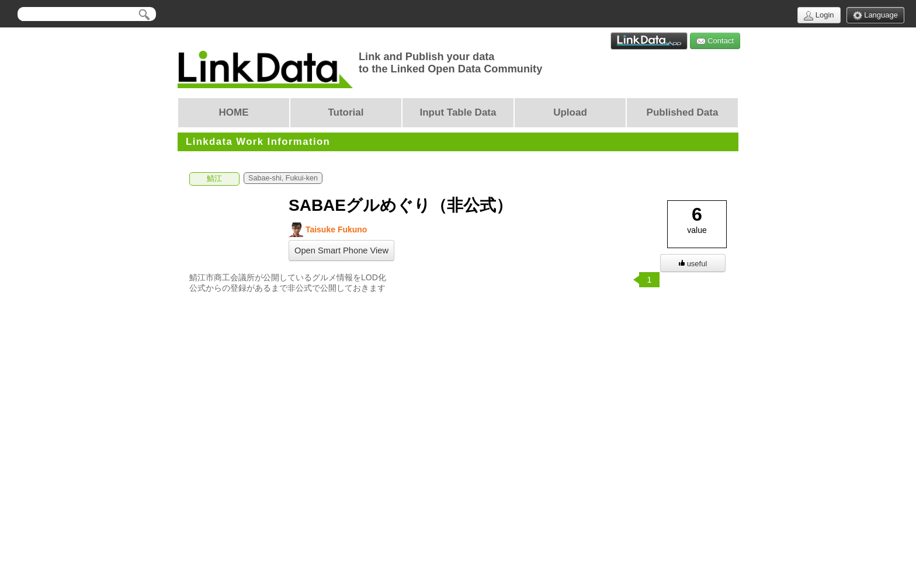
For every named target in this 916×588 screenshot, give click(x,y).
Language (875, 15)
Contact (715, 41)
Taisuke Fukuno (328, 230)
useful (693, 264)
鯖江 (214, 179)
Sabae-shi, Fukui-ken (283, 178)
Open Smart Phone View (341, 250)
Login (819, 15)
